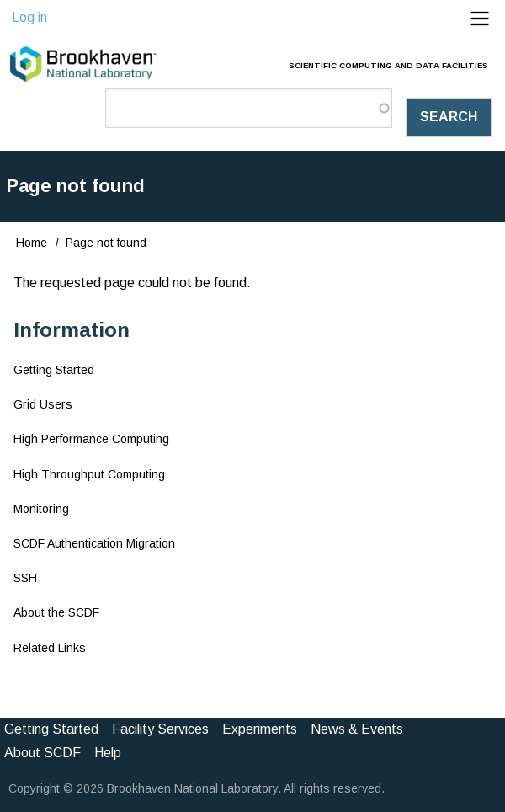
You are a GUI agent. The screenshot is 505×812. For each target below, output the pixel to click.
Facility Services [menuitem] (160, 729)
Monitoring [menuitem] (41, 509)
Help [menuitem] (108, 753)
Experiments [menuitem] (260, 729)
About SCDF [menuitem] (43, 753)
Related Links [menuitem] (50, 648)
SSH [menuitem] (25, 578)
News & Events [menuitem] (357, 729)
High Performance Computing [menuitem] (91, 439)
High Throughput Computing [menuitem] (89, 474)
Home (32, 243)
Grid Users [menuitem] (43, 404)
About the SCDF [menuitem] (56, 612)
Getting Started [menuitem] (54, 370)
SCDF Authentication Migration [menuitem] (94, 543)
